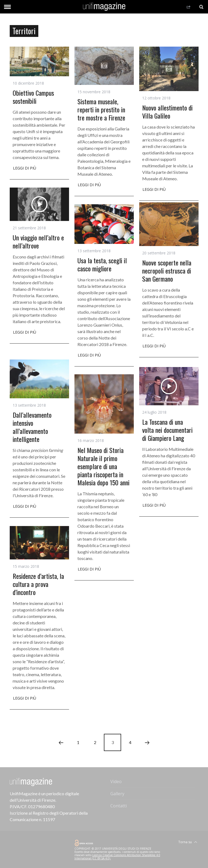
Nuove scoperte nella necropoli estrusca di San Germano (167, 271)
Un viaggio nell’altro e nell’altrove (38, 241)
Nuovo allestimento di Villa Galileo (167, 112)
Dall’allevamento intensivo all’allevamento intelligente (32, 427)
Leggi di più (25, 168)
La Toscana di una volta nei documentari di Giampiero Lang (167, 430)
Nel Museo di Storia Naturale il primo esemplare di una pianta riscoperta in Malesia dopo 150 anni (103, 466)
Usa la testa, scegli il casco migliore (102, 264)
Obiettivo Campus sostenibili (33, 97)
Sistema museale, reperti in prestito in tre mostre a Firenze (101, 109)
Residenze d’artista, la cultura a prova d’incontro (38, 584)
